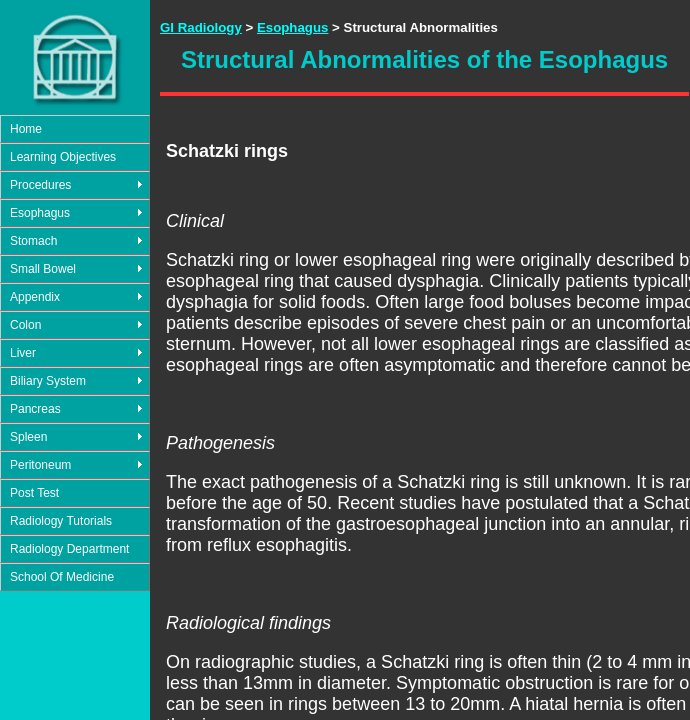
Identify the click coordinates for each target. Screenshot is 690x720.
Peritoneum (40, 465)
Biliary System (48, 381)
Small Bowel (43, 269)
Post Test (34, 493)
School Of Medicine (62, 577)
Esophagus (40, 213)
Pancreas (35, 409)
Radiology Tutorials (61, 521)
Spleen (28, 437)
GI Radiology (201, 27)
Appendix (35, 297)
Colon (25, 325)
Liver (23, 353)
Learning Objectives (63, 157)
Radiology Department (69, 549)
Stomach (33, 241)
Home (26, 129)
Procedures (40, 185)
